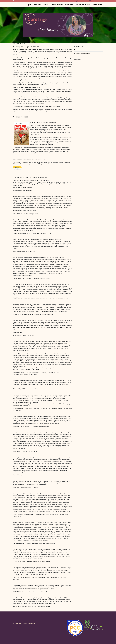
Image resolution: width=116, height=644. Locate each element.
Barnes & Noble (43, 159)
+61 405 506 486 (83, 1)
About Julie (37, 4)
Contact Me (79, 50)
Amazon (40, 156)
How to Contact (97, 4)
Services (46, 4)
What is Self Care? (57, 4)
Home (29, 4)
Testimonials (69, 4)
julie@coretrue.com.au (97, 1)
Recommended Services (82, 4)
